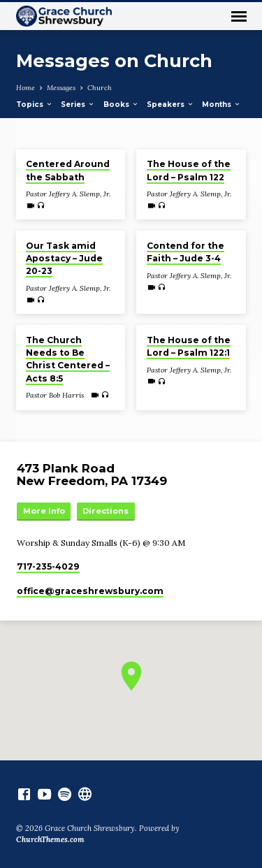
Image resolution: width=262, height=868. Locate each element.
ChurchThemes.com (50, 839)
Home (26, 88)
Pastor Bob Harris (55, 395)
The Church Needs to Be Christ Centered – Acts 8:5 (68, 359)
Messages (61, 88)
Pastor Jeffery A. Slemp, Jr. (68, 194)
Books (121, 104)
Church (100, 88)
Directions (105, 511)
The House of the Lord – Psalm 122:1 (189, 346)
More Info (44, 511)
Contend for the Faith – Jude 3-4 (185, 252)
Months (221, 104)
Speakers (170, 104)
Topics (35, 104)
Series (78, 104)
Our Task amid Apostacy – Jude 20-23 (64, 258)
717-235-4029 (48, 566)
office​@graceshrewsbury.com (90, 591)
